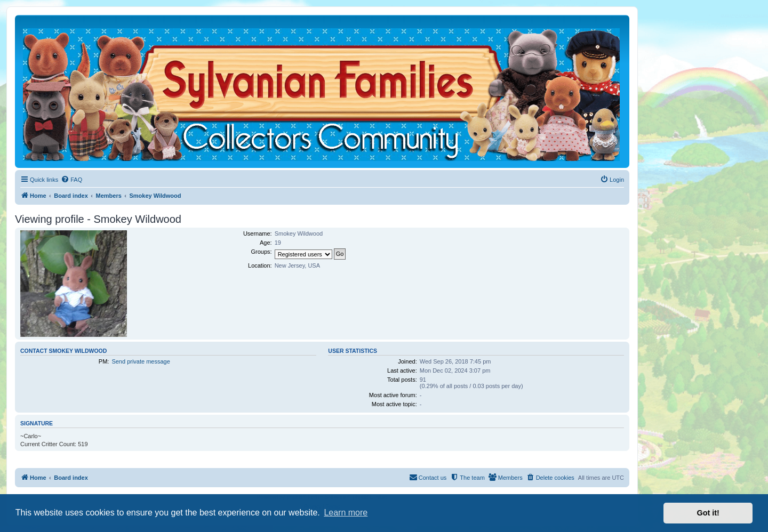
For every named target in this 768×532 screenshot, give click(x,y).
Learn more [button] (346, 513)
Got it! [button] (708, 513)
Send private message (141, 361)
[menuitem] (71, 180)
